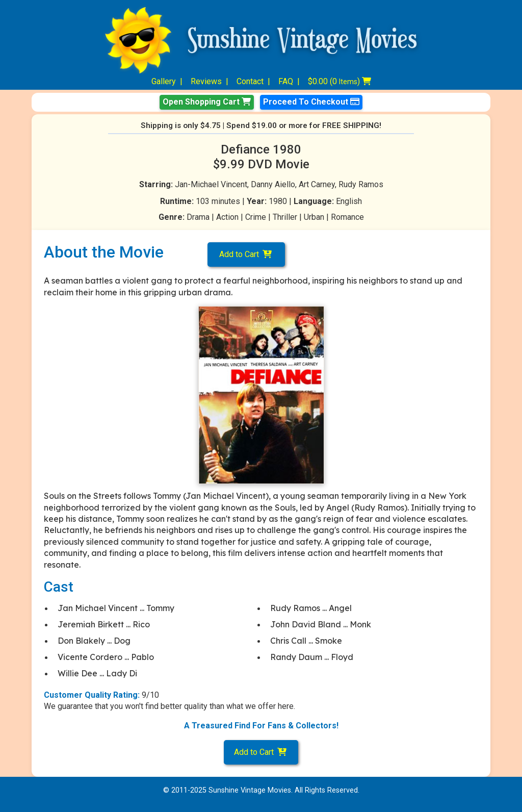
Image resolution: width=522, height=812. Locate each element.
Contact (250, 81)
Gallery (164, 81)
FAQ (286, 81)
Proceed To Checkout (311, 102)
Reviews (206, 81)
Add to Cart (246, 254)
